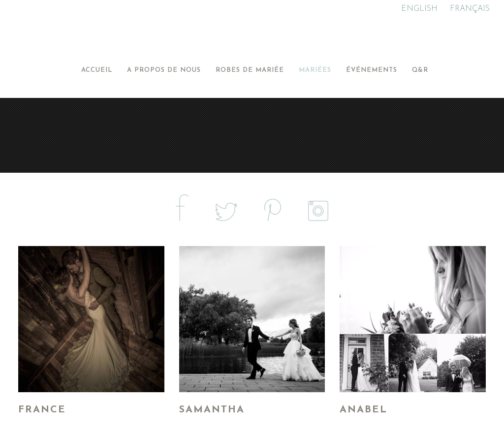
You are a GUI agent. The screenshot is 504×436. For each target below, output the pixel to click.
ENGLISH (419, 9)
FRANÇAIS (470, 9)
